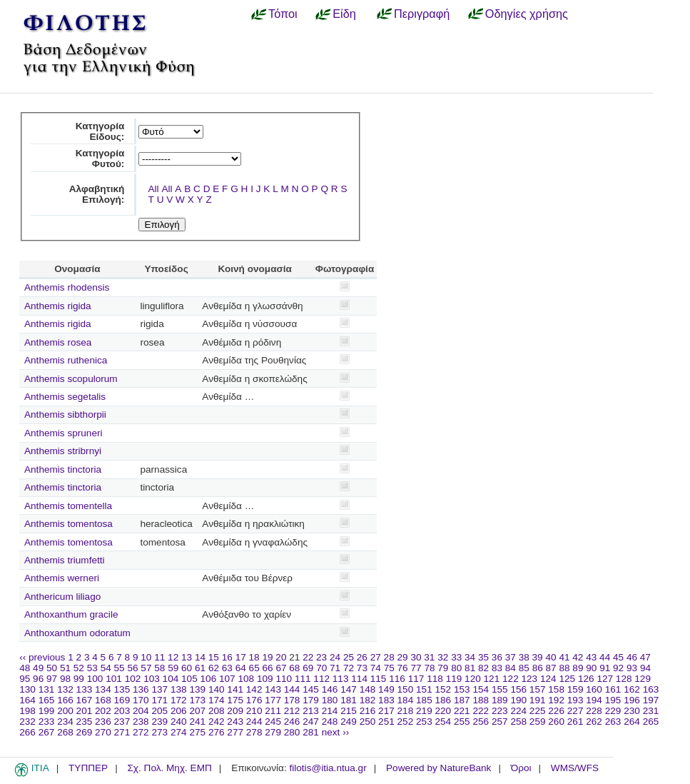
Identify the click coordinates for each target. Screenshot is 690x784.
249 (349, 722)
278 (254, 732)
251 (386, 722)
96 (38, 679)
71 (335, 668)
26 (362, 657)
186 (443, 700)
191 (538, 700)
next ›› (336, 732)
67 (281, 668)
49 (38, 668)
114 (359, 679)
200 (65, 711)
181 (349, 700)
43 (591, 657)
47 (645, 657)
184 (406, 700)
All (154, 189)
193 (575, 700)
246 (292, 722)
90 (591, 668)
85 (524, 668)
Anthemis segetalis (65, 397)
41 (564, 657)
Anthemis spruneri (64, 433)
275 (197, 732)
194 (594, 700)
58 (159, 668)
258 (518, 722)
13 (187, 657)
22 (308, 657)
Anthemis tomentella (68, 506)
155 (500, 689)
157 (538, 689)
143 (273, 689)
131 (47, 689)
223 (500, 711)
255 (462, 722)
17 (241, 657)
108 (246, 679)
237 (122, 722)
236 (103, 722)
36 (497, 657)
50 (52, 668)
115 (379, 679)
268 (65, 732)
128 (624, 679)
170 (141, 700)
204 (141, 711)
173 (197, 700)
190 (518, 700)
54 (106, 668)
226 (556, 711)
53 (92, 668)
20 (281, 657)
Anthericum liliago (62, 597)
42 (578, 657)
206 (179, 711)
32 (443, 657)
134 (103, 689)
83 (497, 668)
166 (65, 700)
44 (605, 657)
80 (456, 668)
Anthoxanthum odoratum (77, 633)
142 (254, 689)
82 (483, 668)
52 (79, 668)
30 (416, 657)
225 (538, 711)
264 (632, 722)
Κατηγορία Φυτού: (100, 159)
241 (197, 722)
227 (575, 711)
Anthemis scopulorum (71, 379)
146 (330, 689)
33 (456, 657)
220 (443, 711)
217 (386, 711)
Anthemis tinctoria (63, 469)
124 (548, 679)
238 (141, 722)
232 (27, 722)
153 (462, 689)
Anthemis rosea (58, 342)
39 (538, 657)
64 (241, 668)
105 (189, 679)
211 (273, 711)
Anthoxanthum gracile (71, 614)
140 (217, 689)
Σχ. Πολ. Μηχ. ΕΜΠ (169, 768)
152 (443, 689)
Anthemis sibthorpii (65, 414)
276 (217, 732)
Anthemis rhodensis (67, 287)
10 (146, 657)
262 (594, 722)
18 (254, 657)
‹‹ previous (42, 657)
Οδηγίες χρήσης (527, 14)
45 (618, 657)
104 (171, 679)
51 (65, 668)
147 (349, 689)
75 (389, 668)
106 (209, 679)
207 (197, 711)
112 (321, 679)
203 (122, 711)
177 (273, 700)
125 (567, 679)
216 (368, 711)
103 (152, 679)
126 (586, 679)
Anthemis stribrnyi (63, 451)
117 (416, 679)
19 (267, 657)
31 (429, 657)
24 (335, 657)
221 (462, 711)
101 (114, 679)
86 (538, 668)
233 (47, 722)
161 (613, 689)
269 (85, 732)
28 (389, 657)
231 (651, 711)
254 (443, 722)
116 (397, 679)
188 (481, 700)
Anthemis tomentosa (69, 524)
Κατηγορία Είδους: (100, 131)
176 (254, 700)
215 (349, 711)
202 (103, 711)
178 (292, 700)
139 (197, 689)
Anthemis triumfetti (65, 560)
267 (47, 732)
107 (227, 679)
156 (518, 689)
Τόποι (283, 14)
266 (27, 732)
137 (159, 689)
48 (25, 668)
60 (187, 668)
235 (85, 722)
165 (47, 700)
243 (235, 722)
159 (575, 689)
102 (133, 679)
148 (368, 689)
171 (159, 700)
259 (538, 722)
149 (386, 689)
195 (613, 700)
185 (424, 700)
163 (651, 689)
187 (462, 700)
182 (368, 700)
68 (294, 668)
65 (254, 668)
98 (65, 679)
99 (79, 679)
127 (605, 679)
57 (146, 668)
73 (362, 668)
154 (481, 689)
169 (122, 700)
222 (481, 711)
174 (217, 700)
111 (303, 679)
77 (416, 668)
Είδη (344, 14)
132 (65, 689)
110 (284, 679)
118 (435, 679)
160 (594, 689)
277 (235, 732)
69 (308, 668)
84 (511, 668)
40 (551, 657)
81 (470, 668)
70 (321, 668)
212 (292, 711)
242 (217, 722)
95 (25, 679)
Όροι (521, 768)
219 (424, 711)
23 (321, 657)
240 (179, 722)
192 (556, 700)
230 (632, 711)
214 (330, 711)
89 (578, 668)
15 (214, 657)
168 (103, 700)
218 (406, 711)
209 (235, 711)
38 (524, 657)
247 (311, 722)
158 (556, 689)
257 (500, 722)
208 (217, 711)
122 (511, 679)
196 (632, 700)
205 (159, 711)
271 (122, 732)
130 (27, 689)
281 (311, 732)
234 (65, 722)
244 (254, 722)
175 (235, 700)
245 (273, 722)
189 (500, 700)
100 (95, 679)
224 (518, 711)
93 (632, 668)
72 (349, 668)
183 (386, 700)
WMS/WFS (575, 768)
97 (52, 679)
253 (424, 722)
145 (311, 689)
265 (651, 722)
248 (330, 722)
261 (575, 722)
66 (268, 668)
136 (141, 689)
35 (483, 657)
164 (27, 700)
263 (613, 722)
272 (141, 732)
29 (403, 657)
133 (85, 689)
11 (159, 657)
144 (292, 689)
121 (492, 679)
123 (530, 679)
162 (632, 689)
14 (200, 657)
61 (200, 668)
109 (265, 679)
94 (645, 668)
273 (159, 732)
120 (473, 679)
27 (376, 657)
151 (424, 689)
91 (605, 668)
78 (429, 668)
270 (103, 732)
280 (292, 732)
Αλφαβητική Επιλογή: (97, 194)
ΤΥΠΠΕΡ (88, 768)
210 (254, 711)
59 (173, 668)
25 (349, 657)
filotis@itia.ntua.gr (328, 768)
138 (179, 689)
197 (651, 700)
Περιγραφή (422, 14)
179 (311, 700)
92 (618, 668)
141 (235, 689)
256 (481, 722)
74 (376, 668)
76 (403, 668)
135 (122, 689)
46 (632, 657)
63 (227, 668)
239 (159, 722)
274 (179, 732)
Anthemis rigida (58, 306)
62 (214, 668)
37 (511, 657)
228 (594, 711)
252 (406, 722)
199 (47, 711)
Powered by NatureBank (438, 768)
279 (273, 732)
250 (368, 722)
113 (341, 679)
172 (179, 700)
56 (132, 668)
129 (643, 679)
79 (443, 668)
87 (551, 668)
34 (470, 657)
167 (85, 700)
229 (613, 711)
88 (564, 668)
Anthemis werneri (62, 578)
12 (173, 657)
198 (27, 711)
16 (227, 657)
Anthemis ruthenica (66, 360)
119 (454, 679)
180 (330, 700)
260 (556, 722)
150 (406, 689)
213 (311, 711)
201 (85, 711)
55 (120, 668)
